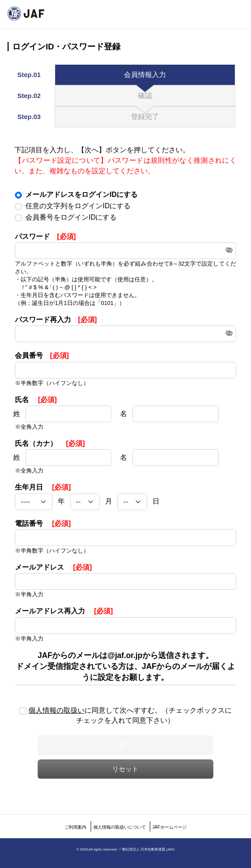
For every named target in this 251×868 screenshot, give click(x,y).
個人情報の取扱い (57, 710)
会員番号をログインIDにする (71, 217)
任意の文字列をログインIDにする (78, 206)
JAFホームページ (170, 827)
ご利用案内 (75, 827)
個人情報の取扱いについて (120, 827)
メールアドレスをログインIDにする (81, 194)
